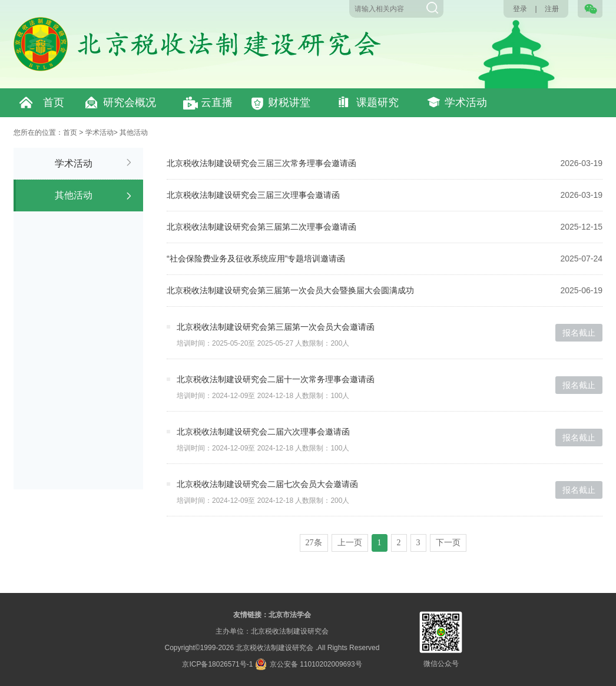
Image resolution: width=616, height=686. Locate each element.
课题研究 (377, 102)
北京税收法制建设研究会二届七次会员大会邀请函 (267, 484)
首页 (54, 102)
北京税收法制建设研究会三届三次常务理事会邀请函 (261, 163)
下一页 (448, 543)
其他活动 (134, 132)
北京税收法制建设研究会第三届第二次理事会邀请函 (261, 227)
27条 (314, 543)
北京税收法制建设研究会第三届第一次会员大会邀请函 (276, 327)
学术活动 (466, 102)
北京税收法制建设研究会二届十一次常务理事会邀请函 (276, 379)
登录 (520, 9)
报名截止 (579, 333)
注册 (552, 9)
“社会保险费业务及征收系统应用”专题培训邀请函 (256, 259)
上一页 (350, 543)
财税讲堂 (289, 102)
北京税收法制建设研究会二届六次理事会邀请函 (263, 432)
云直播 (217, 102)
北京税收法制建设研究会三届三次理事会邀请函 (253, 195)
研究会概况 (130, 102)
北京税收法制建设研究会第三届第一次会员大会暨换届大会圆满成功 (290, 290)
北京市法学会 (290, 615)
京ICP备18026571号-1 (217, 664)
